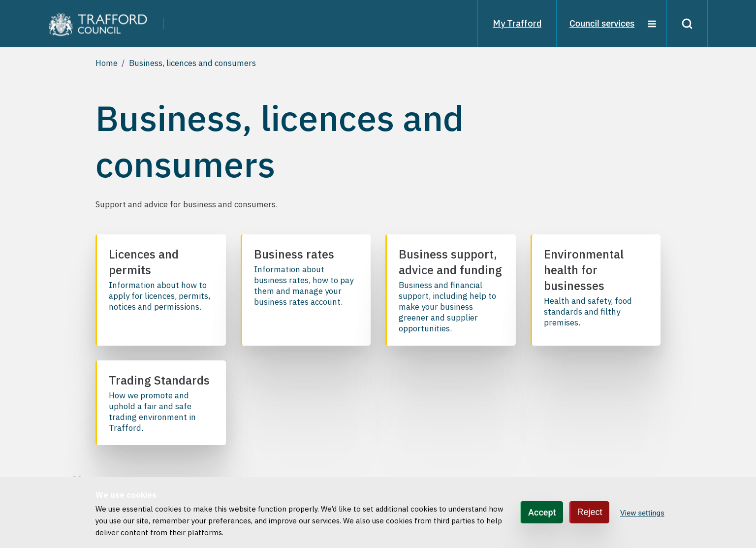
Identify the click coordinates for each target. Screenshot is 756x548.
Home (107, 63)
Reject (590, 512)
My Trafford (517, 23)
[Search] (687, 24)
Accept (542, 512)
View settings (642, 513)
